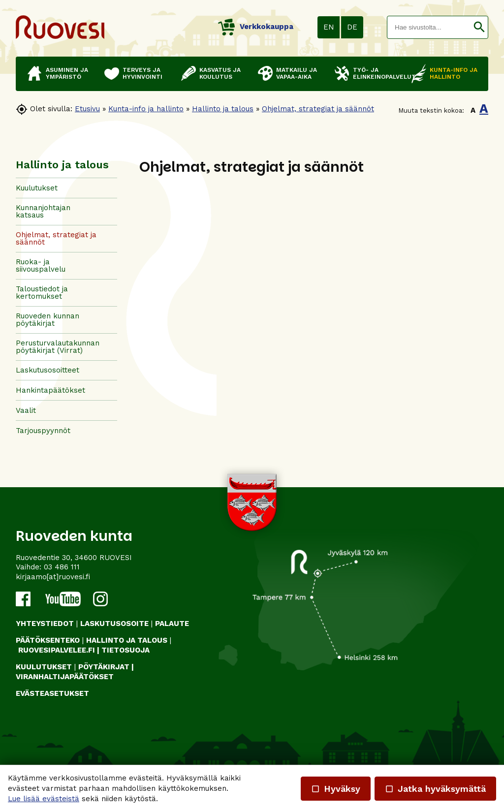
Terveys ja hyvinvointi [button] (142, 73)
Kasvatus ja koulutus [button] (220, 73)
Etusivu (87, 109)
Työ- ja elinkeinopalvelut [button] (377, 73)
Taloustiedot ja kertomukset (42, 293)
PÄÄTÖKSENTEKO (48, 640)
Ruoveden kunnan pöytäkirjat (47, 320)
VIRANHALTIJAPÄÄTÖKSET (65, 677)
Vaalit (26, 410)
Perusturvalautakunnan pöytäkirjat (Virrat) (58, 347)
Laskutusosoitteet (47, 370)
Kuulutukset (37, 188)
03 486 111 (62, 567)
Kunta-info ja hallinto (146, 109)
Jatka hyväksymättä (435, 789)
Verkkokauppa (256, 27)
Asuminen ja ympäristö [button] (67, 73)
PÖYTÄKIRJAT (104, 667)
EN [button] (329, 27)
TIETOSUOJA (126, 650)
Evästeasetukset (52, 693)
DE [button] (352, 27)
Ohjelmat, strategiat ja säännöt (318, 109)
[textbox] (429, 27)
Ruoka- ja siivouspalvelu (41, 265)
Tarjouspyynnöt (43, 431)
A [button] (473, 110)
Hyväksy (336, 789)
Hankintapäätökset (50, 390)
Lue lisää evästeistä (44, 799)
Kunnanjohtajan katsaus (43, 211)
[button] (479, 27)
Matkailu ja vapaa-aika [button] (297, 73)
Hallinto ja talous (223, 109)
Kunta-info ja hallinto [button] (454, 73)
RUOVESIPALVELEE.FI (57, 650)
